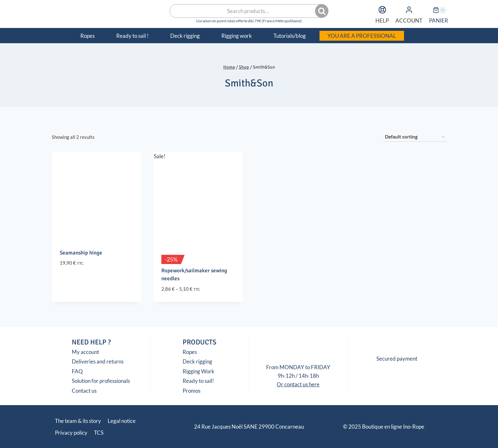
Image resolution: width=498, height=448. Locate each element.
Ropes (190, 352)
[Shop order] (415, 137)
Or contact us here (298, 384)
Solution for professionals (101, 381)
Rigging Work (199, 371)
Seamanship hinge (81, 253)
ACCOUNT (409, 14)
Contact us (84, 391)
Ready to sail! (198, 381)
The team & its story (78, 421)
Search (322, 11)
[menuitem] (415, 36)
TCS (99, 433)
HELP (382, 14)
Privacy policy (71, 433)
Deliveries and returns (98, 361)
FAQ (77, 371)
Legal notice (122, 421)
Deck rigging (197, 361)
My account (85, 352)
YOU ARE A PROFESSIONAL (362, 36)
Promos (192, 391)
